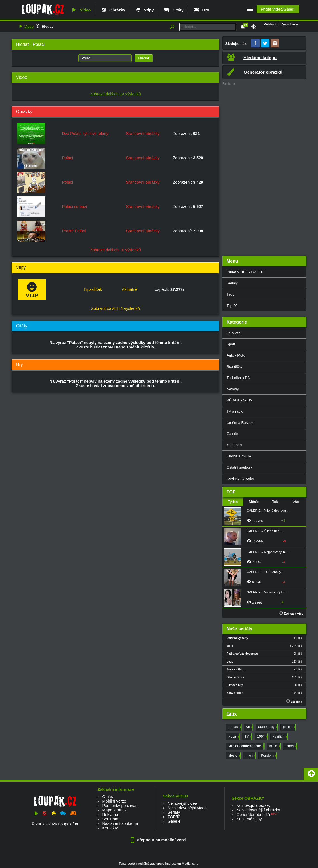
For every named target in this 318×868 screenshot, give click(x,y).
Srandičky (235, 367)
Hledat (47, 26)
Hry (201, 10)
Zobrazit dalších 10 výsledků (116, 250)
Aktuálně (129, 289)
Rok (275, 502)
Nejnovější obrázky (253, 806)
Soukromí (111, 819)
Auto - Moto (236, 355)
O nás (107, 797)
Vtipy (144, 10)
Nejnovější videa (182, 803)
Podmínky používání (120, 806)
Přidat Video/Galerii (278, 9)
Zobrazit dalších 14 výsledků (116, 94)
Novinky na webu (240, 479)
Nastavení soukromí (120, 823)
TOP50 (174, 817)
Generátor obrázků (253, 815)
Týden (233, 502)
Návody (233, 389)
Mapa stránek (114, 810)
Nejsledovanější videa (187, 808)
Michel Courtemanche (246, 746)
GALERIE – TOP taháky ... (266, 572)
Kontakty (110, 828)
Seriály (232, 283)
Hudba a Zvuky (239, 456)
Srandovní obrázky (143, 134)
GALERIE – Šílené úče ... (265, 531)
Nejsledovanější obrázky (258, 810)
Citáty (174, 10)
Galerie (232, 434)
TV (248, 737)
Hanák (234, 727)
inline (275, 746)
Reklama (110, 815)
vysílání (280, 737)
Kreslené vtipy (249, 819)
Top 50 (232, 306)
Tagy (230, 294)
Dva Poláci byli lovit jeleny (85, 134)
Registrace (289, 24)
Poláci (68, 158)
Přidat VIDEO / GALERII (246, 272)
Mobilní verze (114, 801)
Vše (296, 502)
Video (81, 10)
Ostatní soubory (239, 467)
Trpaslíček (93, 289)
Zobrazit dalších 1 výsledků (116, 308)
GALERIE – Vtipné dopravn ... (268, 511)
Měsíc (254, 502)
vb (249, 727)
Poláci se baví (75, 207)
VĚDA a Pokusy (239, 400)
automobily (268, 727)
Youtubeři (234, 445)
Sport (231, 344)
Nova (233, 737)
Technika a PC (238, 378)
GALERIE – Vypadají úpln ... (267, 592)
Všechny (294, 701)
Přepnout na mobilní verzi (159, 840)
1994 (262, 737)
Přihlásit (270, 24)
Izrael (291, 746)
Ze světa (234, 333)
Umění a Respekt (241, 423)
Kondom (268, 756)
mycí (250, 756)
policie (289, 727)
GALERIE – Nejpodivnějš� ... (268, 552)
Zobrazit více (291, 614)
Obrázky (113, 10)
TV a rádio (235, 411)
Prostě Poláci (74, 231)
